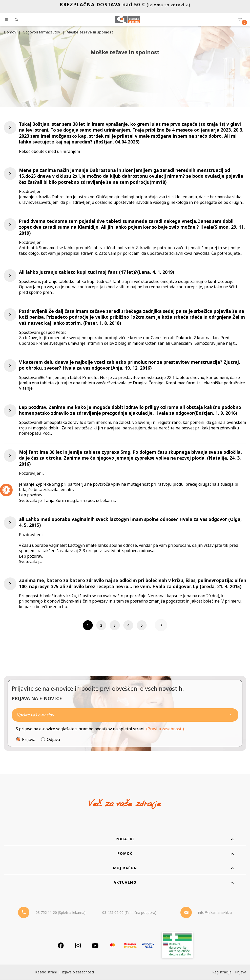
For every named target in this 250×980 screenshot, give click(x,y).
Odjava (53, 740)
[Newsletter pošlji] (231, 715)
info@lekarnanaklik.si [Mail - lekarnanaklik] (215, 913)
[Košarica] (240, 20)
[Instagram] (78, 946)
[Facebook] (61, 946)
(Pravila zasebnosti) (165, 729)
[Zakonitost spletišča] (177, 946)
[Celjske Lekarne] (128, 20)
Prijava (29, 740)
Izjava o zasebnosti (78, 972)
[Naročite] (125, 715)
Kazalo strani (46, 972)
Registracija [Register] (222, 972)
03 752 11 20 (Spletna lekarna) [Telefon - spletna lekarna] (61, 913)
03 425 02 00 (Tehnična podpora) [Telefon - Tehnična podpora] (129, 913)
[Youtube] (95, 946)
